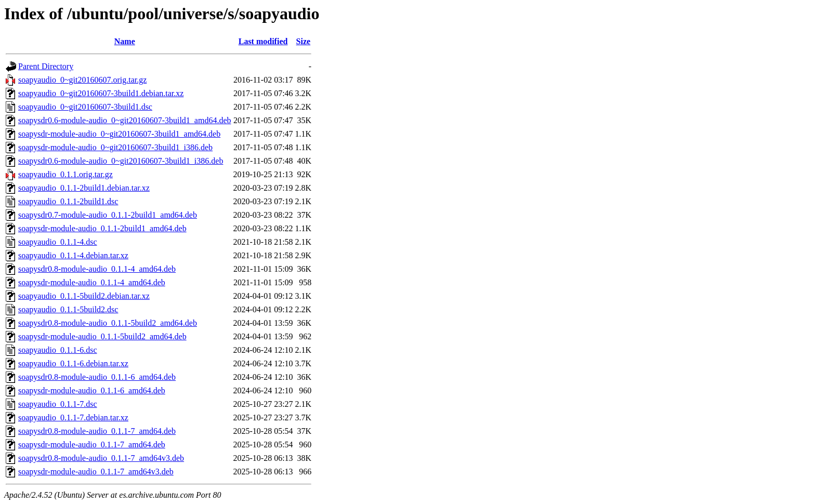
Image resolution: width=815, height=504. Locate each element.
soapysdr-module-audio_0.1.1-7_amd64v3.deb (96, 472)
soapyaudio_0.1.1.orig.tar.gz (65, 174)
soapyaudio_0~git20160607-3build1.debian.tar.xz (101, 93)
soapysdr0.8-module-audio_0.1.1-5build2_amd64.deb (108, 323)
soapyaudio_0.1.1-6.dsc (58, 350)
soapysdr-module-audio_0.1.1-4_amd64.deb (92, 282)
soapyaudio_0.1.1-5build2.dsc (68, 309)
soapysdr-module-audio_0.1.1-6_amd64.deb (92, 390)
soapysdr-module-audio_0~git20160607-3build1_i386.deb (115, 147)
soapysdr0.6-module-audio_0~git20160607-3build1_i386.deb (121, 161)
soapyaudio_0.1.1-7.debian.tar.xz (73, 417)
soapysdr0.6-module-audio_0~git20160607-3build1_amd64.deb (125, 120)
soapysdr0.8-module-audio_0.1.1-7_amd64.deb (97, 431)
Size (304, 41)
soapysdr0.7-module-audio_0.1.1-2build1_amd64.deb (108, 215)
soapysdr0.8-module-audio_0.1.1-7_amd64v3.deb (101, 458)
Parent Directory (46, 66)
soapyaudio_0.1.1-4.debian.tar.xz (73, 255)
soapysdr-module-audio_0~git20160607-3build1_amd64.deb (119, 134)
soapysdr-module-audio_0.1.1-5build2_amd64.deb (102, 336)
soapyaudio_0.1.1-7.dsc (58, 404)
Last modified (263, 41)
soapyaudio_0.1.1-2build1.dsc (68, 201)
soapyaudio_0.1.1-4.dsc (58, 242)
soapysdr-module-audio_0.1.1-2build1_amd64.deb (102, 228)
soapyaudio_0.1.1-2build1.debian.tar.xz (84, 188)
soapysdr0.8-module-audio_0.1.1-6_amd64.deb (97, 377)
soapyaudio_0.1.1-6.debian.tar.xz (73, 363)
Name (125, 41)
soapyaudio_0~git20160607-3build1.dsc (85, 107)
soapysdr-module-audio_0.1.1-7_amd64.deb (92, 445)
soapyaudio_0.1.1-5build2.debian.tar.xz (84, 296)
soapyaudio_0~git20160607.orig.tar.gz (82, 80)
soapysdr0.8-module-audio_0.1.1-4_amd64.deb (97, 269)
